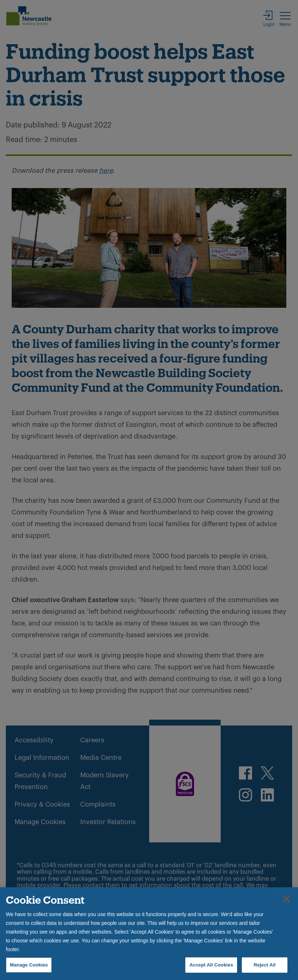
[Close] (286, 899)
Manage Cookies (29, 965)
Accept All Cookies (211, 965)
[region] (149, 934)
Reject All (264, 965)
